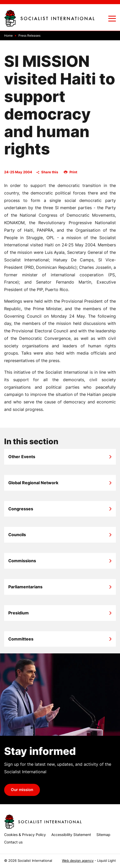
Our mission (22, 790)
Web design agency (78, 861)
